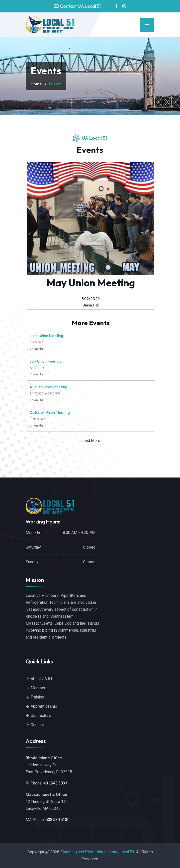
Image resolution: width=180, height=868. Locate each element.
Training (37, 697)
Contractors (41, 716)
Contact (37, 725)
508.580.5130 (58, 820)
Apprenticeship (44, 706)
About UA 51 (42, 679)
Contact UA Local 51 (80, 6)
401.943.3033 (55, 783)
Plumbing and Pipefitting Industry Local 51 (97, 852)
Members (39, 688)
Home (36, 84)
